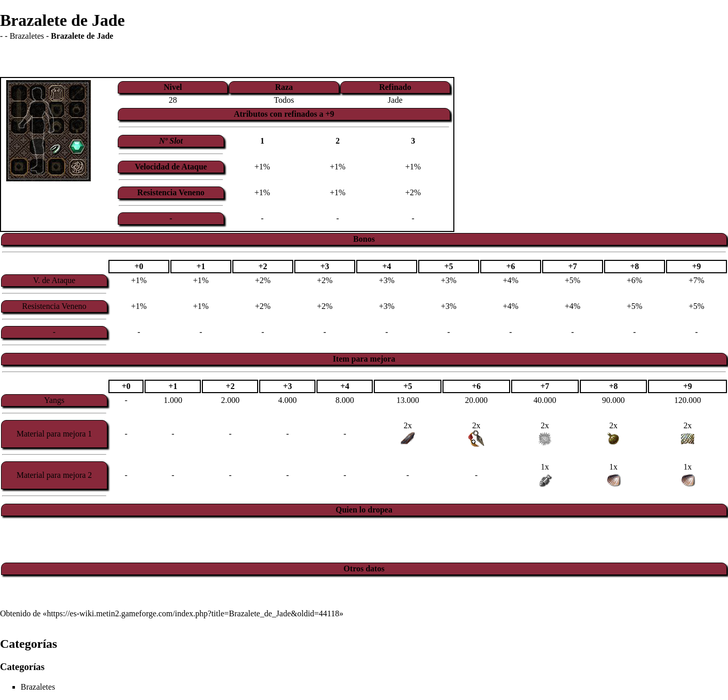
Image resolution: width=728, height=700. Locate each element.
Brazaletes (27, 36)
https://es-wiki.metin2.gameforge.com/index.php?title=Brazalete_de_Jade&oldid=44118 (193, 613)
